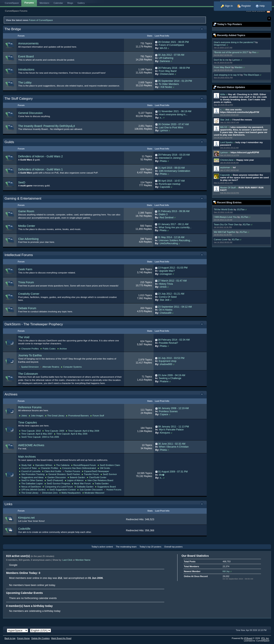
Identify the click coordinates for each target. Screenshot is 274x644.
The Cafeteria (63, 465)
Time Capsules (28, 422)
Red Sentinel (167, 218)
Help (260, 6)
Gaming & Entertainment (23, 199)
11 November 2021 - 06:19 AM (175, 111)
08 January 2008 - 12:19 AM (173, 408)
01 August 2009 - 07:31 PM (173, 472)
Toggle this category (203, 29)
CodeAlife (24, 529)
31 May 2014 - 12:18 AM (171, 237)
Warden (239, 67)
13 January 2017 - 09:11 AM (173, 224)
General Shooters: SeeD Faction (64, 474)
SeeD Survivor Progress (59, 483)
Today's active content (102, 547)
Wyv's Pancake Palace (171, 430)
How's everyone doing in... (173, 115)
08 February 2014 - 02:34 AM (174, 340)
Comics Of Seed (168, 297)
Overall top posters (173, 547)
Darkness (165, 61)
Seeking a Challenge (170, 378)
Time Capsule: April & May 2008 (84, 431)
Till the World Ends (223, 209)
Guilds (9, 142)
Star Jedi (225, 120)
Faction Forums (73, 471)
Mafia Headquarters (71, 493)
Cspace (164, 414)
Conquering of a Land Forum (59, 487)
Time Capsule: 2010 (31, 431)
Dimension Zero (50, 493)
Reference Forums (30, 407)
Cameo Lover (221, 239)
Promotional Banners (78, 416)
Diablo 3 (163, 214)
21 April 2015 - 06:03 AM (171, 168)
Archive (63, 349)
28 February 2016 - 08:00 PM (174, 68)
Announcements (28, 43)
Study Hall (26, 465)
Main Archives (27, 457)
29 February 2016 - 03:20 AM (174, 155)
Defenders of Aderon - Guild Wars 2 (40, 156)
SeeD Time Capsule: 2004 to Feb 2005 (40, 437)
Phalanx (164, 381)
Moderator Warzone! (95, 493)
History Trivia (166, 284)
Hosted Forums (114, 490)
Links (8, 504)
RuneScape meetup (170, 184)
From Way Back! (222, 67)
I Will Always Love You (225, 217)
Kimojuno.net (26, 518)
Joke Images (37, 416)
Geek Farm (25, 269)
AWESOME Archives (31, 445)
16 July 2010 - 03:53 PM (171, 358)
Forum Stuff (98, 416)
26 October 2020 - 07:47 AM (173, 124)
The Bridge (13, 29)
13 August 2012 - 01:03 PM (173, 268)
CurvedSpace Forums (16, 11)
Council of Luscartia (31, 471)
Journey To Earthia (30, 355)
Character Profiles (30, 349)
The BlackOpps (251, 75)
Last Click (67, 560)
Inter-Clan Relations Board (100, 480)
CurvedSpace (12, 3)
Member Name (83, 560)
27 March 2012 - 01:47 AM (172, 281)
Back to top (10, 638)
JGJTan (241, 209)
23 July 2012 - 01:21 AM (171, 294)
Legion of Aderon (75, 480)
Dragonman (220, 45)
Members (45, 3)
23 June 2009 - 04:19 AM (172, 375)
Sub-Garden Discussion (91, 490)
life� (162, 475)
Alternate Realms (51, 367)
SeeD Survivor (110, 474)
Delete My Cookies (41, 638)
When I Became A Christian (174, 447)
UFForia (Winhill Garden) (33, 490)
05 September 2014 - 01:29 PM (175, 81)
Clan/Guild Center (98, 477)
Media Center (27, 226)
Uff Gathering (166, 58)
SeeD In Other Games (32, 480)
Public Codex (49, 349)
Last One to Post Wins (171, 128)
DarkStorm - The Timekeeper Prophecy (34, 324)
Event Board (26, 56)
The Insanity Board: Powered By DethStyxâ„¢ (47, 126)
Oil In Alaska (166, 310)
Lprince (236, 60)
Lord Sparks (226, 142)
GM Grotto (105, 468)
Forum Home (23, 638)
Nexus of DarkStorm (31, 487)
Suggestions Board (107, 487)
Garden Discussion (57, 477)
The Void (24, 337)
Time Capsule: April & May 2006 (72, 434)
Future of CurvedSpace (41, 20)
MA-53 (223, 127)
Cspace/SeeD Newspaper (97, 471)
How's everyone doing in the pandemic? (234, 42)
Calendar (58, 3)
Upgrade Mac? (167, 271)
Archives (11, 394)
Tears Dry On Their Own (226, 224)
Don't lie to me (221, 60)
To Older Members (169, 84)
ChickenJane (227, 160)
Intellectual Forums (19, 255)
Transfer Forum (91, 474)
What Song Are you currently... (175, 227)
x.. (221, 109)
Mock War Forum (82, 483)
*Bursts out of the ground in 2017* (231, 52)
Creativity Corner (29, 294)
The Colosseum (28, 374)
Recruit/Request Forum (85, 465)
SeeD (22, 182)
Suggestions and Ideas (32, 477)
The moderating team (126, 547)
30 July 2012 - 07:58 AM (171, 55)
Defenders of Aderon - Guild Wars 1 (40, 169)
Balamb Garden (77, 477)
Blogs (70, 3)
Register (244, 6)
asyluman (225, 167)
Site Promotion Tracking (33, 474)
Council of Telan (29, 468)
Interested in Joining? (170, 158)
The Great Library (56, 416)
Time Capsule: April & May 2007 (37, 434)
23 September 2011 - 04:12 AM (175, 307)
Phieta (163, 161)
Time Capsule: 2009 (54, 431)
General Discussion (30, 113)
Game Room (26, 211)
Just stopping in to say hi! (227, 75)
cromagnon (166, 274)
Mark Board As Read (61, 638)
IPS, (265, 638)
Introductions (26, 69)
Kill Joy (226, 571)
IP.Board (248, 638)
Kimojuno (165, 433)
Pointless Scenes (168, 411)
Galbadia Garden (85, 487)
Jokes (24, 416)
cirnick (163, 287)
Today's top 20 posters (150, 547)
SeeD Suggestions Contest (63, 490)
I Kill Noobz (166, 87)
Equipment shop (167, 361)
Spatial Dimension (30, 367)
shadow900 (166, 364)
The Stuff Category (19, 99)
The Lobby (25, 83)
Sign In (227, 6)
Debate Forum (27, 308)
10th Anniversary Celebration (175, 171)
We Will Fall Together (225, 232)
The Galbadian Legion (32, 483)
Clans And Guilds (53, 471)
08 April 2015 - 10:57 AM (171, 181)
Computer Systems (72, 367)
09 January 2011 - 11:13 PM (174, 427)
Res (254, 52)
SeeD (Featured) (55, 480)
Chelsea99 (166, 313)
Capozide (225, 175)
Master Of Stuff (228, 187)
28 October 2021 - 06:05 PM (173, 42)
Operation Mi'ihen (44, 465)
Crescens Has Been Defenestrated (79, 468)
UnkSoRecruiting (169, 243)
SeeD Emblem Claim (110, 465)
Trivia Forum (26, 282)
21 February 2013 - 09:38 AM (174, 211)
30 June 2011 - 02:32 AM (172, 444)
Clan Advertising (28, 239)
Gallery (81, 3)
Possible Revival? (168, 343)
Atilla (223, 94)
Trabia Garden (102, 483)
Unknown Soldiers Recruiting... (175, 240)
